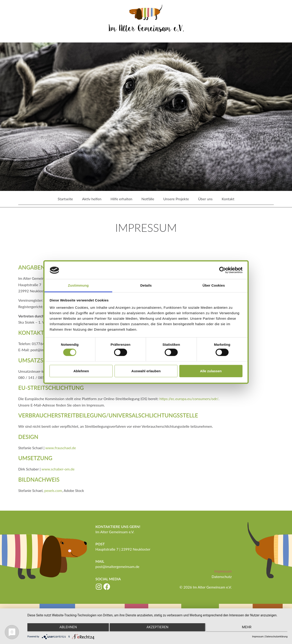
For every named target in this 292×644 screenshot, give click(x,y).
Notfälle (148, 199)
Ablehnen (81, 371)
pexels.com (53, 490)
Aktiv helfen (92, 199)
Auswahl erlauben (146, 371)
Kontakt (228, 199)
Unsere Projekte (176, 199)
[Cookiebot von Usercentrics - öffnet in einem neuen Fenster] (223, 270)
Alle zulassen (211, 371)
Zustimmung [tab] (78, 285)
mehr (249, 628)
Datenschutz (222, 576)
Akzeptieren (157, 628)
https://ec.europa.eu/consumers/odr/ (189, 398)
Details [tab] (146, 285)
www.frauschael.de (60, 447)
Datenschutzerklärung (276, 637)
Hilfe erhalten (121, 199)
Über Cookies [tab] (214, 285)
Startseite (65, 199)
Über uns (205, 199)
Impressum (223, 571)
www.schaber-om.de (58, 469)
